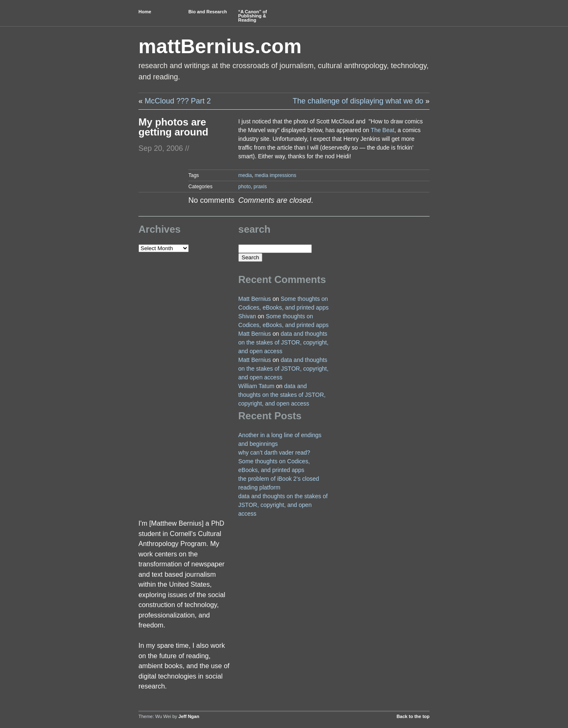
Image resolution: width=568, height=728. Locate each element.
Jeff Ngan (189, 716)
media (245, 175)
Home (145, 12)
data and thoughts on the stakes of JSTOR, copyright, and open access (283, 342)
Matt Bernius (255, 299)
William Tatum (256, 386)
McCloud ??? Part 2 (178, 101)
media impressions (275, 175)
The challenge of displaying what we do (358, 101)
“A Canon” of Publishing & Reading (253, 16)
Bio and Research (208, 12)
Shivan (247, 316)
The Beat (383, 130)
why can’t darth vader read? (274, 453)
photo (244, 187)
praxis (260, 187)
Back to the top (413, 716)
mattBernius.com (220, 46)
